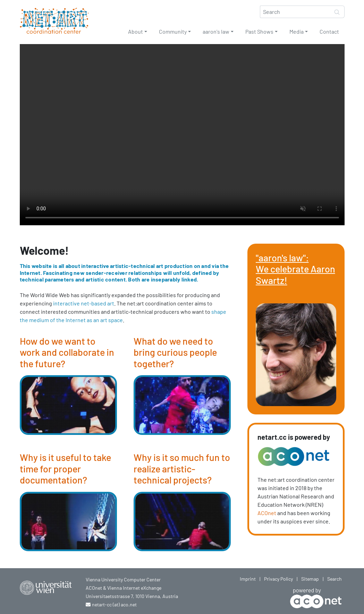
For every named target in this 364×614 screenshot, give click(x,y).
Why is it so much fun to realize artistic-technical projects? (182, 468)
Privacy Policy (278, 579)
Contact (329, 31)
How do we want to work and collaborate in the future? (67, 352)
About (136, 31)
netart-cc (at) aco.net (114, 604)
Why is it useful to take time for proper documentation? (65, 468)
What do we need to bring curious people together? (175, 352)
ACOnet (267, 513)
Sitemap (310, 579)
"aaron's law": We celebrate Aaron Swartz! (295, 269)
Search (335, 579)
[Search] (295, 12)
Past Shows (259, 31)
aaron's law (216, 31)
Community (173, 31)
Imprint (248, 579)
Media (297, 31)
